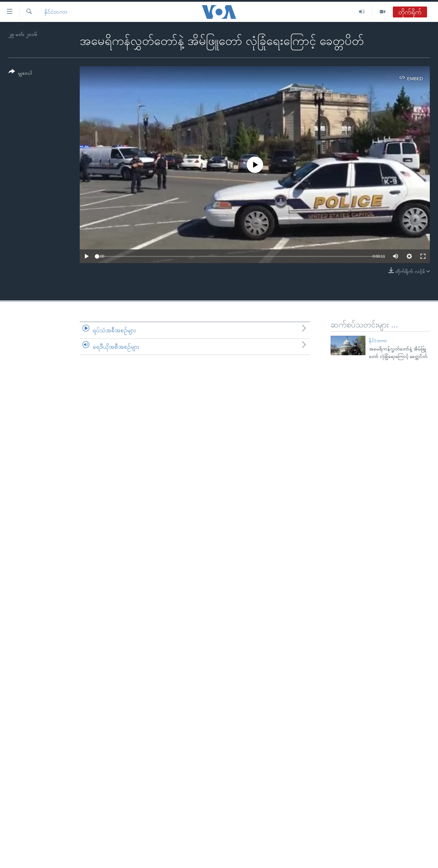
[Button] (20, 73)
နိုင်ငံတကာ (56, 12)
